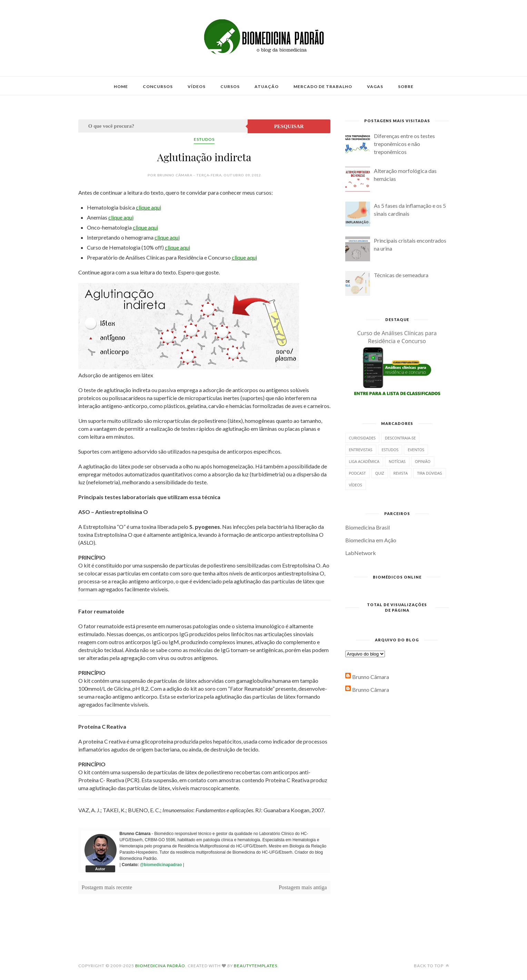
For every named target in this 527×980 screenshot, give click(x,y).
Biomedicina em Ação (371, 540)
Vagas (375, 86)
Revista (401, 473)
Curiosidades (362, 438)
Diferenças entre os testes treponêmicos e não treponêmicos (404, 144)
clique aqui (148, 207)
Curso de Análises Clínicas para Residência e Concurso (397, 337)
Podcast (357, 473)
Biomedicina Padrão (160, 966)
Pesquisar (289, 126)
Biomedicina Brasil (367, 527)
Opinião (423, 461)
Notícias (397, 461)
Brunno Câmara (371, 677)
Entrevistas (361, 450)
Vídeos (197, 86)
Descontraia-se (400, 438)
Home (121, 86)
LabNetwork (361, 553)
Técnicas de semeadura (401, 275)
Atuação (267, 86)
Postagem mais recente (107, 887)
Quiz (380, 473)
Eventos (416, 450)
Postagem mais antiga (303, 887)
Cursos (230, 86)
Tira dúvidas (429, 473)
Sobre (406, 86)
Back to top (431, 966)
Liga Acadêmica (364, 461)
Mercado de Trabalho (323, 86)
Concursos (158, 86)
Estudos (204, 139)
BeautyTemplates (256, 966)
